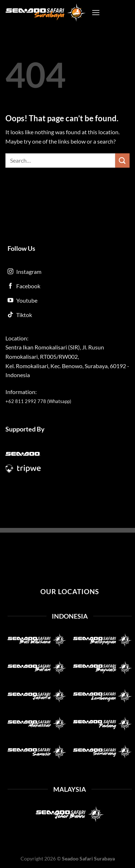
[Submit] (122, 160)
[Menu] (96, 12)
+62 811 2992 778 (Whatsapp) (38, 401)
